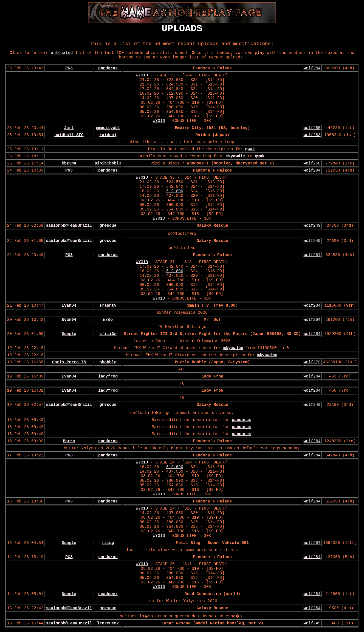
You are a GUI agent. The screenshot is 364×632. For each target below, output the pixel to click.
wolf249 (312, 226)
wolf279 (312, 362)
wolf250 (312, 163)
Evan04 (69, 306)
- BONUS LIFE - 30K (188, 121)
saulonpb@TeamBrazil (69, 226)
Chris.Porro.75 (69, 362)
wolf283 (312, 135)
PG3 (69, 68)
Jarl (69, 128)
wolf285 (312, 128)
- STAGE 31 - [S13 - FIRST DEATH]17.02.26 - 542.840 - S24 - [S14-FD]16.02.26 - (184, 267)
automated (62, 53)
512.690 (175, 191)
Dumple (69, 334)
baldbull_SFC (69, 135)
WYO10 (142, 75)
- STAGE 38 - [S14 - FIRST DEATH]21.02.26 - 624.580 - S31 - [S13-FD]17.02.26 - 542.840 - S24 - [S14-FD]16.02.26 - (184, 184)
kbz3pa (69, 163)
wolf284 (312, 68)
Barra (69, 441)
